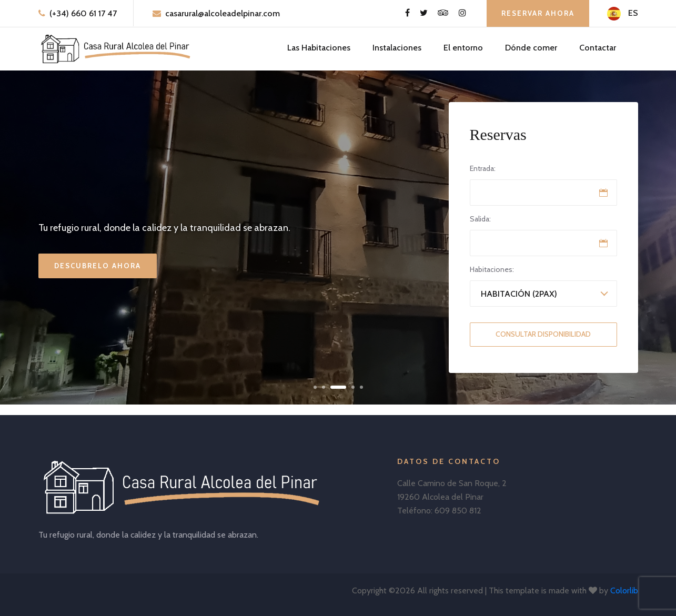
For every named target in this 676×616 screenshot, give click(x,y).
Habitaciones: (492, 269)
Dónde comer (531, 48)
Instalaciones (397, 48)
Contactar (598, 48)
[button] (315, 387)
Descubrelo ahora (98, 266)
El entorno (463, 48)
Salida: (480, 219)
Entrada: (483, 168)
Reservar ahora (538, 13)
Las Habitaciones (319, 48)
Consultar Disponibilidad (543, 334)
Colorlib (624, 590)
